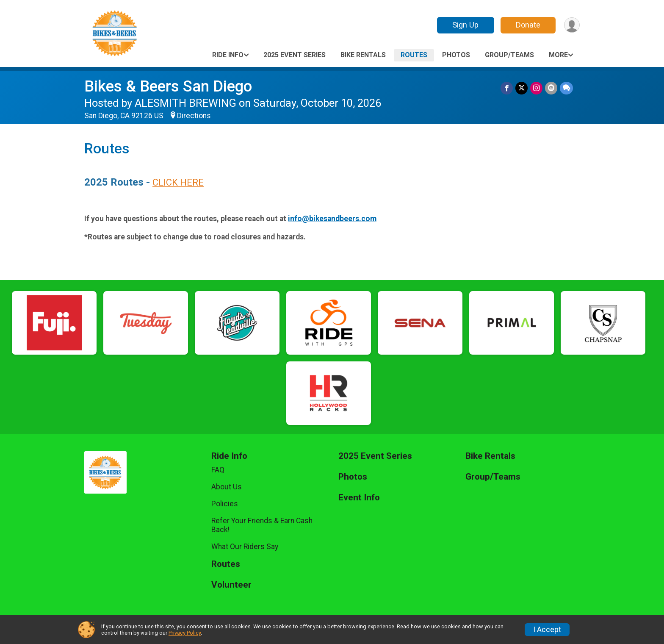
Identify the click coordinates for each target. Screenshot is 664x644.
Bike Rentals (363, 55)
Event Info (359, 498)
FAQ (218, 470)
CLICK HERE (178, 182)
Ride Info (228, 55)
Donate (528, 25)
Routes (414, 55)
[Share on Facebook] (507, 88)
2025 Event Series (295, 55)
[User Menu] (572, 25)
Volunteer (231, 585)
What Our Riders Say (245, 547)
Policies (225, 504)
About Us (227, 487)
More (558, 55)
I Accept (547, 630)
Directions (194, 116)
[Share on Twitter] (522, 88)
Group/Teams (509, 55)
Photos (456, 55)
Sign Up (465, 25)
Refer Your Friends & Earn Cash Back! (262, 525)
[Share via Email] (551, 88)
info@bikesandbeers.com (332, 219)
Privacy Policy (185, 633)
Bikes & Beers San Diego (168, 86)
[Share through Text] (566, 88)
